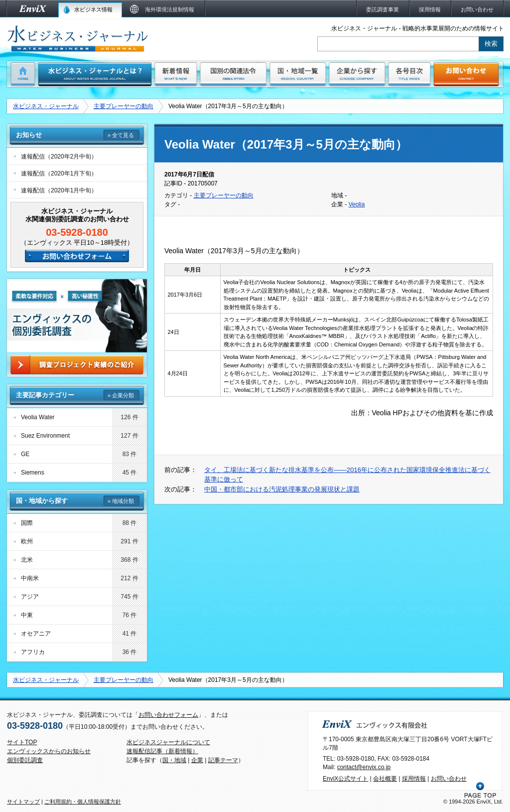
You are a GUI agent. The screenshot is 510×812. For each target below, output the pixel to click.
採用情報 (414, 779)
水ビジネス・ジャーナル (46, 106)
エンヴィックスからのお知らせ (49, 751)
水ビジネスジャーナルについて (168, 742)
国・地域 (174, 760)
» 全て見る (121, 135)
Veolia (357, 204)
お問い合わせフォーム (168, 715)
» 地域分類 (121, 501)
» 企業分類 (121, 395)
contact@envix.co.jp (364, 767)
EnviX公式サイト (345, 779)
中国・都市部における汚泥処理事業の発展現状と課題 (282, 489)
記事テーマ (223, 760)
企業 (197, 760)
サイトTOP (22, 742)
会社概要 (385, 779)
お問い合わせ (449, 779)
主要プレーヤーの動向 (124, 106)
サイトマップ (23, 802)
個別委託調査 (25, 760)
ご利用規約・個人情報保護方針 (83, 802)
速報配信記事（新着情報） (162, 751)
